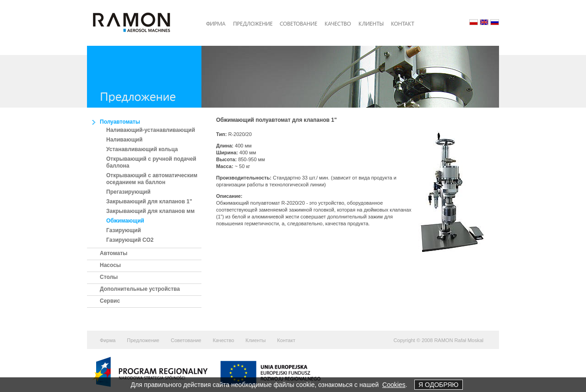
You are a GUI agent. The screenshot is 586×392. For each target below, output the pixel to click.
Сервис (110, 301)
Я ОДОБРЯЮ (438, 385)
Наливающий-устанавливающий (151, 130)
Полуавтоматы (120, 122)
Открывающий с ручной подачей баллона (151, 162)
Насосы (110, 265)
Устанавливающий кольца (142, 149)
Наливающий (124, 140)
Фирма (108, 340)
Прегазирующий (128, 192)
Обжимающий (125, 221)
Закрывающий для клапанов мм (150, 211)
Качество (224, 340)
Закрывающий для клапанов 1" (149, 201)
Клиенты (255, 340)
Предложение (143, 340)
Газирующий (124, 230)
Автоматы (114, 253)
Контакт (286, 340)
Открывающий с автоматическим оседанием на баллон (152, 179)
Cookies (394, 385)
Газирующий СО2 (130, 240)
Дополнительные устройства (140, 289)
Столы (109, 277)
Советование (186, 340)
